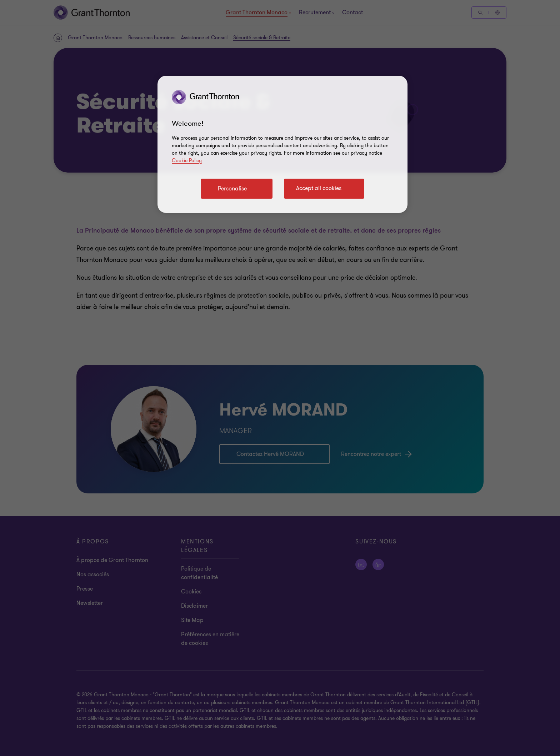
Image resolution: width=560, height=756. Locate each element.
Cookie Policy (187, 161)
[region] (282, 144)
